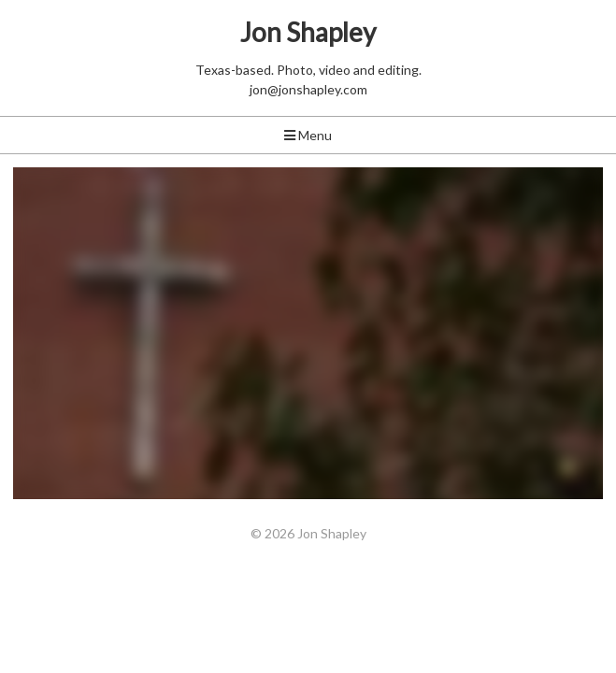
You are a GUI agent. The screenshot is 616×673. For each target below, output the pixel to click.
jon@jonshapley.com (308, 89)
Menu (308, 135)
